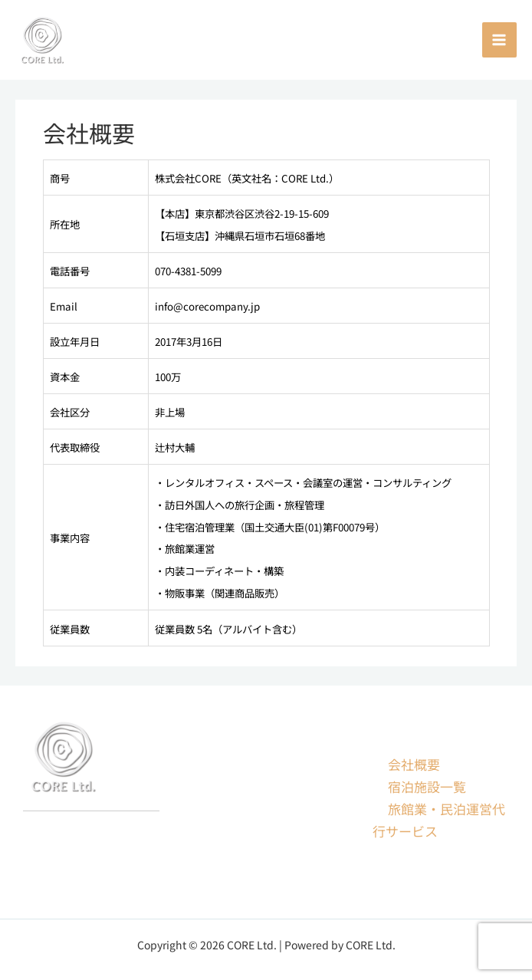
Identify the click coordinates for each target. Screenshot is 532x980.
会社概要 (414, 764)
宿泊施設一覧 (427, 786)
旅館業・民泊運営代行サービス (439, 820)
